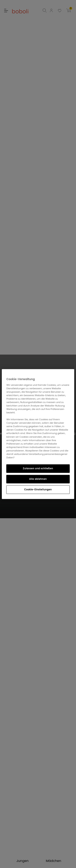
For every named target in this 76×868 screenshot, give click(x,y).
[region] (38, 434)
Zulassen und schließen (38, 468)
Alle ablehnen (38, 479)
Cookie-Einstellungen (38, 489)
